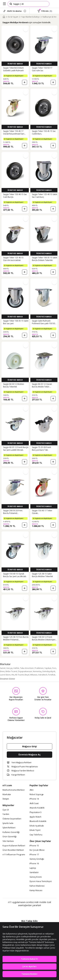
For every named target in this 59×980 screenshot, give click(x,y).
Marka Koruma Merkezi (14, 790)
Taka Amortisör (27, 668)
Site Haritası (8, 841)
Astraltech (43, 675)
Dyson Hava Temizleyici (41, 881)
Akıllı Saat (34, 803)
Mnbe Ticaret (11, 671)
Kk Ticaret (19, 675)
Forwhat (52, 675)
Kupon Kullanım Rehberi (14, 846)
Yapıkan (48, 668)
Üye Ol (6, 810)
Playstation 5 (36, 812)
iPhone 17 (34, 855)
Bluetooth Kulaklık (38, 821)
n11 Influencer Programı (14, 855)
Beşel (27, 675)
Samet (3, 668)
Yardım (6, 814)
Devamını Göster (8, 679)
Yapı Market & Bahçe (30, 17)
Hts (13, 675)
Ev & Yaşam (13, 17)
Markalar (7, 795)
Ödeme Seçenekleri (12, 819)
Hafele (16, 668)
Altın (32, 790)
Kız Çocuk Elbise (37, 850)
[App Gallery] (38, 912)
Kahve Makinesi (37, 886)
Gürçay (9, 668)
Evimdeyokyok (49, 671)
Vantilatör (34, 872)
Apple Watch (35, 817)
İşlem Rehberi (9, 828)
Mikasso (34, 675)
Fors (54, 668)
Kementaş (37, 671)
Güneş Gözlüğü (37, 859)
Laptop (33, 868)
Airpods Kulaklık (37, 808)
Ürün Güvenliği (10, 837)
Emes (2, 671)
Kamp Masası (36, 890)
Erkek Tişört (35, 830)
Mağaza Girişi (30, 746)
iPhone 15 (34, 846)
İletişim (6, 799)
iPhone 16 (34, 864)
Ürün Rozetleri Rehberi (13, 850)
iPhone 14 (34, 799)
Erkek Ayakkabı (37, 826)
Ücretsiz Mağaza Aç (29, 755)
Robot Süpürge (37, 795)
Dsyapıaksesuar (25, 671)
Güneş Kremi (36, 877)
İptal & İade (8, 823)
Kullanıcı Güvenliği (11, 832)
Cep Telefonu (36, 835)
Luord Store (5, 675)
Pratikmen (39, 668)
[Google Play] (20, 912)
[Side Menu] (4, 4)
